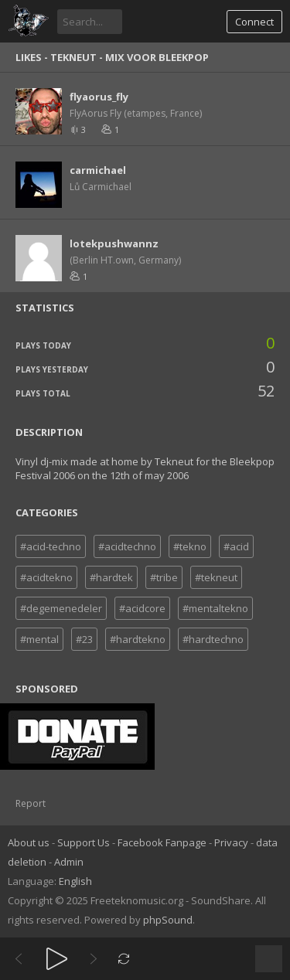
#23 (84, 639)
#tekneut (216, 577)
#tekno (190, 546)
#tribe (164, 577)
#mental (39, 639)
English (75, 881)
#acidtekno (46, 577)
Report (31, 803)
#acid (236, 546)
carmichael (98, 170)
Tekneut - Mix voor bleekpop (130, 57)
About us (29, 842)
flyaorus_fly (99, 97)
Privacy (231, 842)
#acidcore (142, 608)
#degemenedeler (61, 608)
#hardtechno (213, 639)
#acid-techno (51, 546)
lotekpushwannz (114, 243)
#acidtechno (127, 546)
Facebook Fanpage (162, 842)
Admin (69, 862)
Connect (254, 22)
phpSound (168, 920)
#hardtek (111, 577)
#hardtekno (138, 639)
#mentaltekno (215, 608)
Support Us (84, 842)
